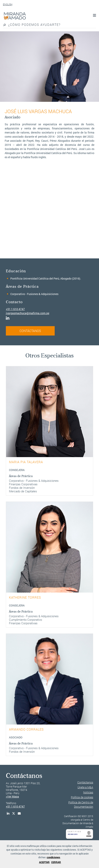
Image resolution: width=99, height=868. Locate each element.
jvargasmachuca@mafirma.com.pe (28, 313)
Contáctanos (85, 782)
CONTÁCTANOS (30, 331)
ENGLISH (8, 4)
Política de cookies (82, 797)
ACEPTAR (44, 862)
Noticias (88, 792)
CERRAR (56, 862)
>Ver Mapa (12, 796)
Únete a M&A (85, 787)
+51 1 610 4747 (15, 309)
